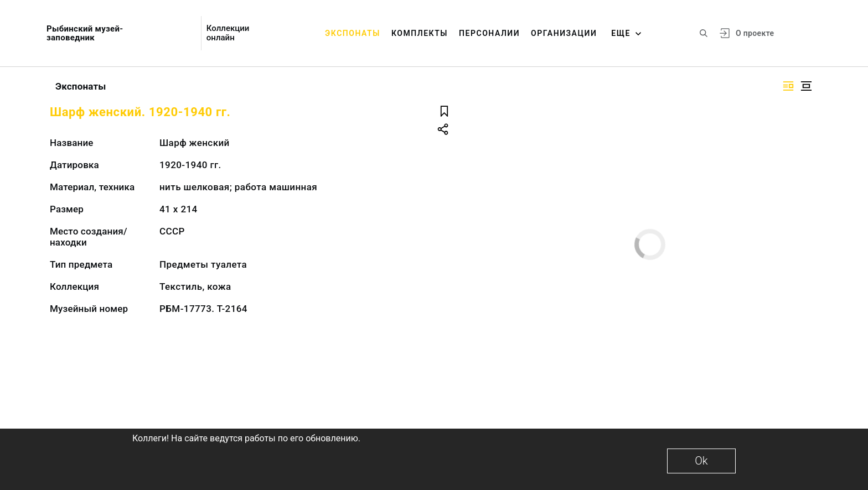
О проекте (755, 33)
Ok (701, 461)
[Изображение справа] (788, 86)
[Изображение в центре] (806, 86)
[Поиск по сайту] (704, 33)
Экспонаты (353, 33)
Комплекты (420, 33)
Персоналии (489, 33)
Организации (564, 33)
